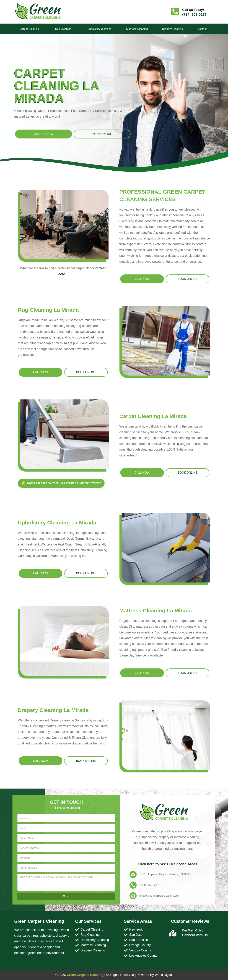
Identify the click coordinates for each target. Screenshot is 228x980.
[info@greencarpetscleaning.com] (133, 896)
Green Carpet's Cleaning (85, 975)
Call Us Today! (193, 10)
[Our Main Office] (173, 933)
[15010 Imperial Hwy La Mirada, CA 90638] (133, 874)
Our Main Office (193, 930)
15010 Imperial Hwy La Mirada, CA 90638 (166, 874)
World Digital (164, 975)
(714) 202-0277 (195, 14)
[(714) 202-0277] (133, 885)
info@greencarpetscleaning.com (160, 896)
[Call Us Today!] (175, 12)
